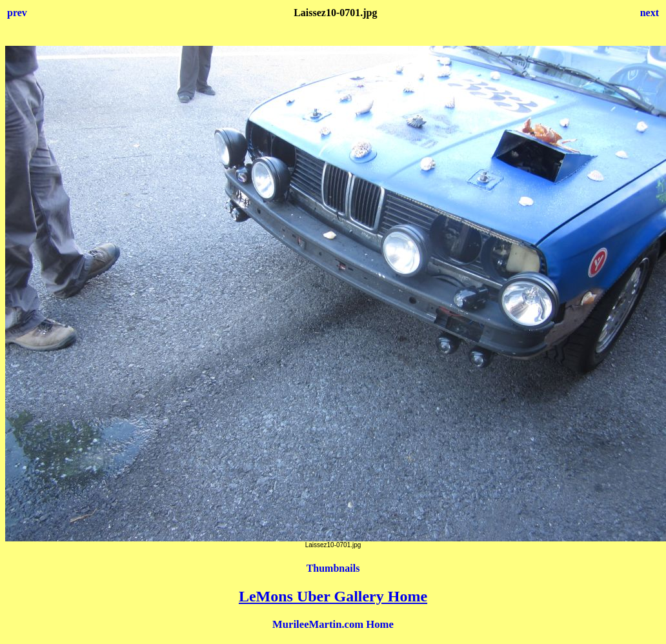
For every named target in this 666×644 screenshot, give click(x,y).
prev (17, 13)
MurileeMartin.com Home (333, 624)
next (650, 13)
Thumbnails (333, 568)
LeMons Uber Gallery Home (333, 596)
